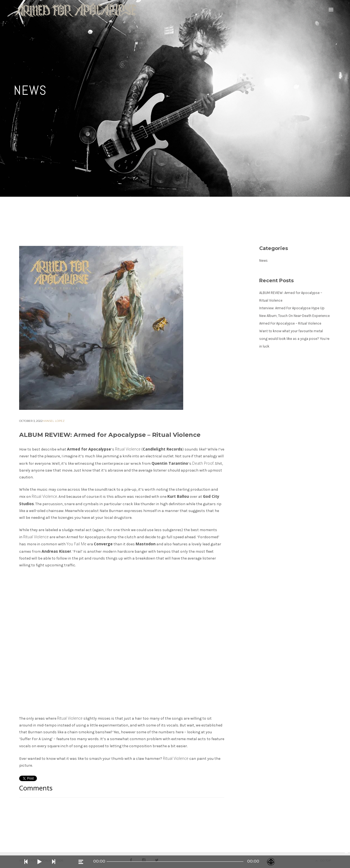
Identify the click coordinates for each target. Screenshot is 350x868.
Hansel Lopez (54, 421)
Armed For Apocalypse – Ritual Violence (290, 323)
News (263, 261)
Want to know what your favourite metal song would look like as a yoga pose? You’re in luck (294, 339)
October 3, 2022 (31, 421)
